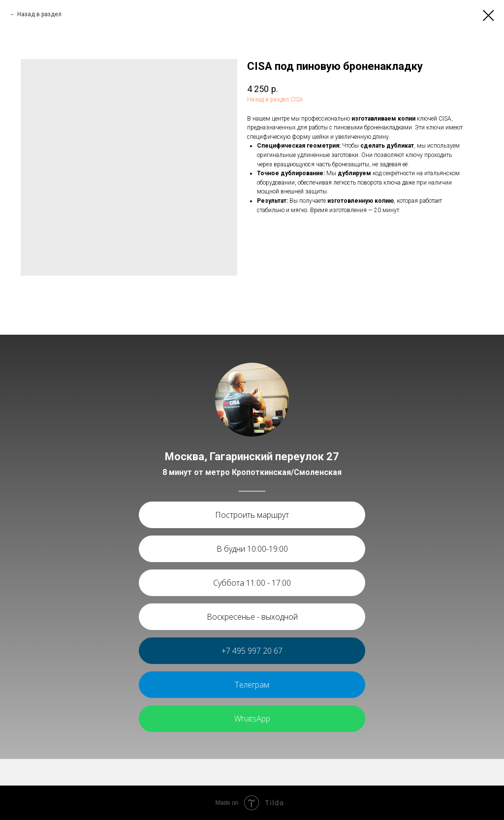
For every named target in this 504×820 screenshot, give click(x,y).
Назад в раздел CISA (275, 99)
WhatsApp (252, 719)
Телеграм (252, 685)
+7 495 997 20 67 (252, 651)
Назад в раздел (39, 14)
